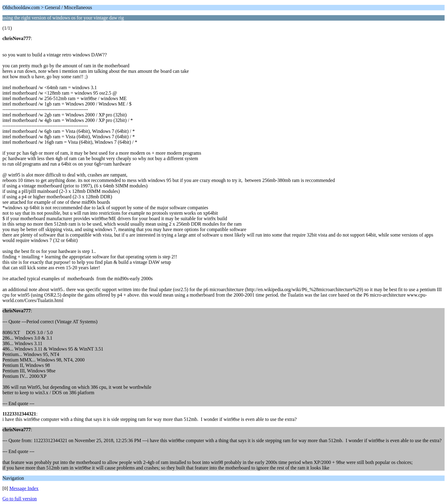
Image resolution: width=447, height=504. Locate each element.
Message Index (24, 488)
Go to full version (20, 499)
